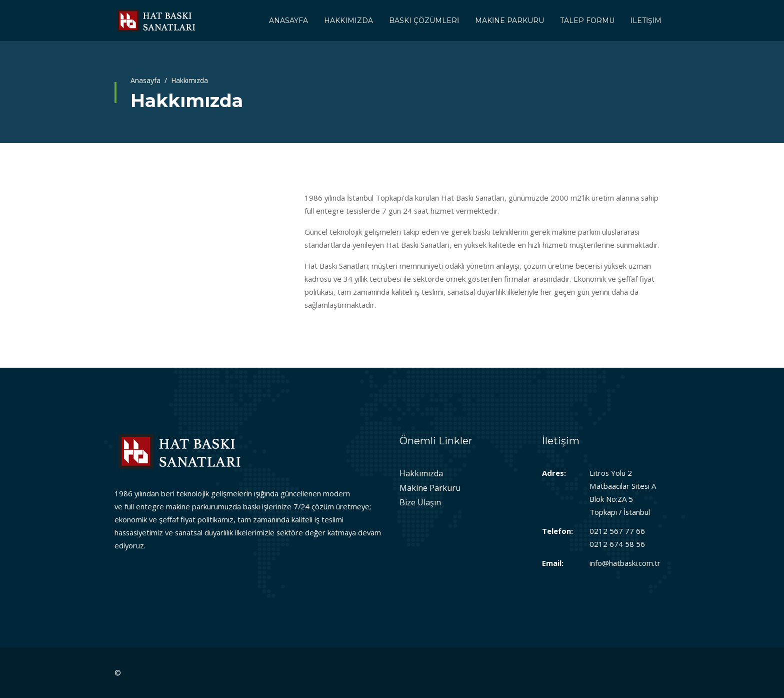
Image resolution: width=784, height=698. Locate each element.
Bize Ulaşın (420, 502)
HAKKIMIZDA (348, 21)
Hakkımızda (421, 473)
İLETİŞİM (646, 21)
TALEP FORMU (587, 21)
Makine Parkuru (430, 488)
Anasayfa (145, 80)
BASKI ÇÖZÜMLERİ (424, 21)
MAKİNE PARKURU (509, 21)
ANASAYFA (288, 21)
